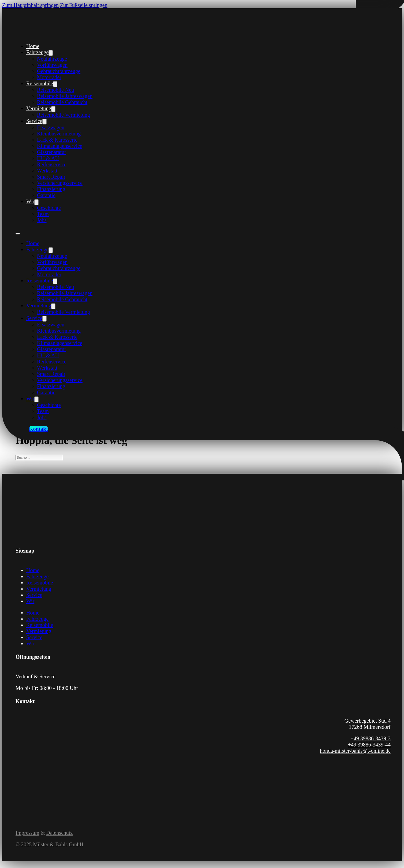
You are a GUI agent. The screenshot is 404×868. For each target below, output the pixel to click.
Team (43, 214)
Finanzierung (51, 189)
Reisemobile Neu (55, 90)
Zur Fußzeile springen (84, 5)
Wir (30, 201)
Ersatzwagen (51, 127)
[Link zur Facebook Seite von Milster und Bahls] (19, 792)
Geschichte (49, 208)
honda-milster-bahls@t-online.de (355, 751)
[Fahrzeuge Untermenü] (51, 53)
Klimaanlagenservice (60, 146)
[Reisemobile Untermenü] (55, 84)
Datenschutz (59, 833)
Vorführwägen (52, 65)
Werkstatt (47, 171)
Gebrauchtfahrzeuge (59, 71)
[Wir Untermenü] (36, 202)
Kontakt (38, 429)
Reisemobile (40, 83)
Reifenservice (52, 164)
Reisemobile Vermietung (63, 115)
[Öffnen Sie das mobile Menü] (18, 234)
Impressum (27, 833)
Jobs (42, 220)
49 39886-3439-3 (372, 738)
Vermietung (39, 108)
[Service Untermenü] (44, 122)
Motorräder (49, 77)
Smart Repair (51, 177)
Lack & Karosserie (57, 140)
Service (34, 121)
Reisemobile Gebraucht (62, 102)
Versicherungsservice (60, 183)
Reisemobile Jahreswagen (65, 96)
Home (33, 46)
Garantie (46, 195)
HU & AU (48, 158)
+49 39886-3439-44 (369, 745)
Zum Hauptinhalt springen (30, 5)
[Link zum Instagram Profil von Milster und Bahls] (26, 792)
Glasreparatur (52, 152)
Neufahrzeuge (52, 59)
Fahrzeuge (37, 52)
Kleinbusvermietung (59, 134)
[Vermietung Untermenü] (53, 109)
